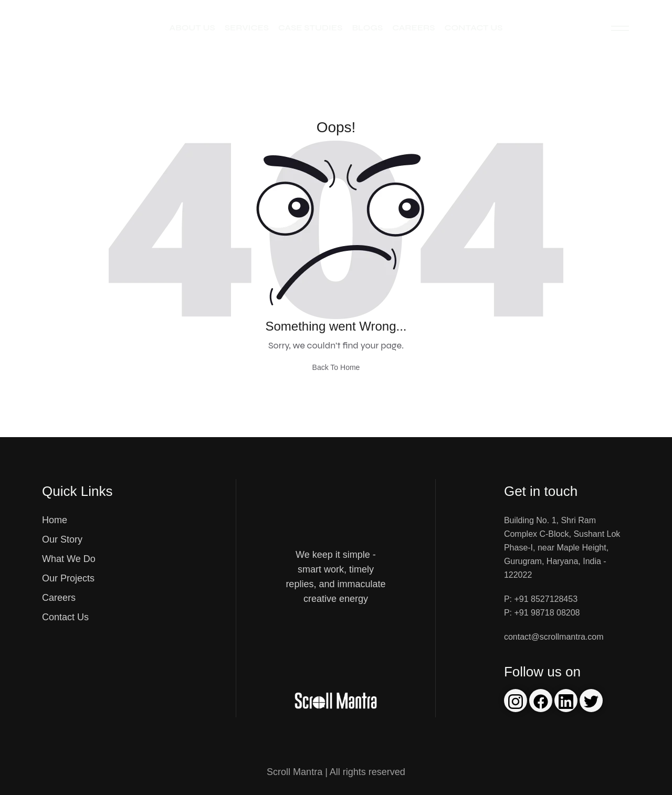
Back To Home (336, 367)
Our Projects (68, 578)
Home (55, 520)
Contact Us (473, 28)
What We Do (69, 559)
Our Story (62, 539)
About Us (192, 28)
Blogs (367, 28)
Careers (413, 28)
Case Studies (310, 28)
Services (247, 28)
